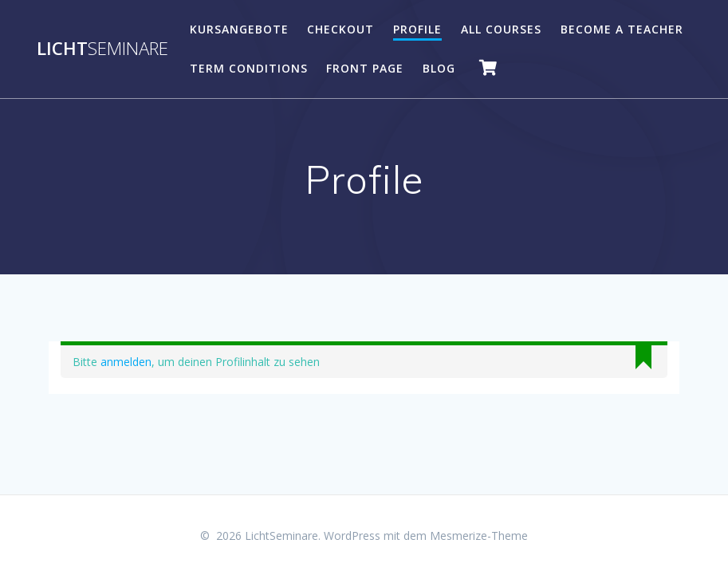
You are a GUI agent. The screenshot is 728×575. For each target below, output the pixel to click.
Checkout (340, 29)
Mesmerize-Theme (479, 536)
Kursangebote (239, 29)
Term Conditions (249, 68)
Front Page (365, 68)
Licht (102, 49)
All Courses (501, 29)
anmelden (126, 362)
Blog (439, 68)
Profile (417, 29)
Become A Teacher (622, 29)
